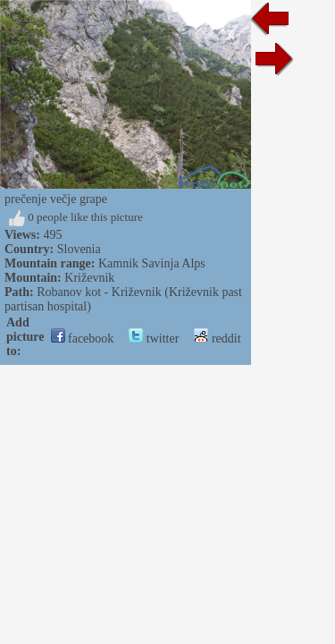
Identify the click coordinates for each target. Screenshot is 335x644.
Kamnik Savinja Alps (152, 263)
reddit (217, 339)
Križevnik (89, 278)
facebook (83, 339)
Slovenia (79, 249)
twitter (154, 339)
